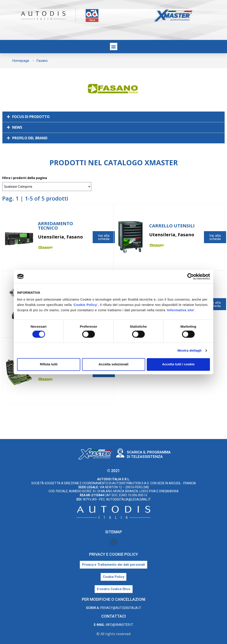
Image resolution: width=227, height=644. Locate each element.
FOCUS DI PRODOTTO (31, 117)
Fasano (83, 248)
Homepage (21, 61)
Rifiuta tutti (49, 364)
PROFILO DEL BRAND (30, 138)
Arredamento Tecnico (55, 226)
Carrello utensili (172, 226)
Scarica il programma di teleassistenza (149, 454)
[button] (114, 46)
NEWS (17, 127)
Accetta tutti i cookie (178, 364)
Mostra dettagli (189, 350)
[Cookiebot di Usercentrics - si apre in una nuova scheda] (191, 276)
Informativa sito (180, 310)
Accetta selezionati (113, 364)
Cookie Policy (85, 305)
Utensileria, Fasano (60, 237)
